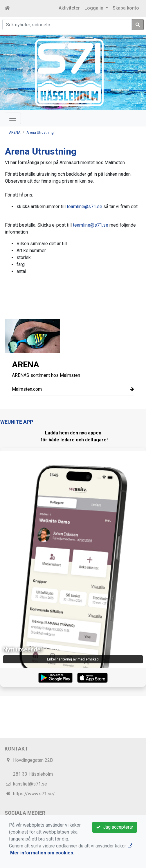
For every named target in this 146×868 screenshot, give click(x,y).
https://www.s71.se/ (34, 794)
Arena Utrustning (40, 133)
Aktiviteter (69, 8)
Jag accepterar (115, 827)
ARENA (15, 133)
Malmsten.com (73, 389)
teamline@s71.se (84, 207)
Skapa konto (126, 8)
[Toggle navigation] (13, 118)
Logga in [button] (94, 8)
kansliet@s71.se (30, 784)
